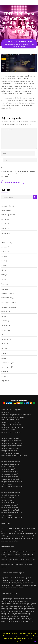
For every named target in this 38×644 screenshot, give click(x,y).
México (4, 316)
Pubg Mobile (6, 233)
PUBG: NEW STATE (8, 303)
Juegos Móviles (6, 206)
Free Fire (4, 228)
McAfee (4, 344)
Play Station (5, 381)
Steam (4, 358)
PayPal (4, 289)
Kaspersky (5, 339)
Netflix (4, 265)
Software (4, 330)
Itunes (4, 376)
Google (4, 371)
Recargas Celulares (8, 307)
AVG (3, 334)
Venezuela (5, 325)
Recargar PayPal (7, 293)
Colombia (4, 311)
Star (3, 279)
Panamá (4, 321)
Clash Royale (6, 219)
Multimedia (5, 243)
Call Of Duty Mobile (8, 215)
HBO (3, 261)
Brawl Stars (5, 210)
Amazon (4, 247)
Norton (4, 353)
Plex (3, 270)
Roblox (4, 238)
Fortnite (4, 224)
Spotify (4, 275)
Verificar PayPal (7, 298)
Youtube (4, 284)
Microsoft (5, 348)
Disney (4, 256)
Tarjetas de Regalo (8, 363)
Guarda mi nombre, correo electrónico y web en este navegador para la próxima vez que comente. (18, 174)
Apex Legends (6, 367)
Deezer (4, 252)
